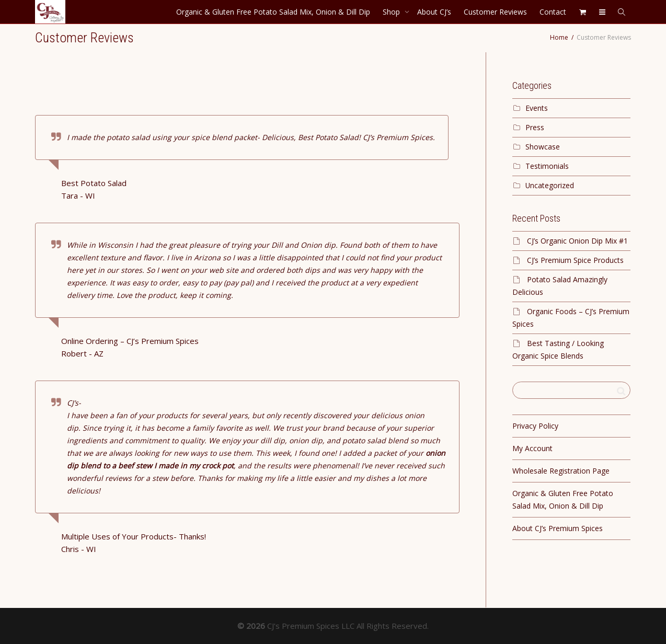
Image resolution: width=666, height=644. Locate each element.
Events (537, 108)
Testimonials (547, 166)
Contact (553, 12)
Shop (392, 12)
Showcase (543, 147)
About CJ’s (434, 12)
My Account (532, 448)
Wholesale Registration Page (561, 471)
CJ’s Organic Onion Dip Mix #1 (577, 241)
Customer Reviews (495, 12)
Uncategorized (550, 185)
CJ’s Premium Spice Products (575, 260)
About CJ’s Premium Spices (558, 528)
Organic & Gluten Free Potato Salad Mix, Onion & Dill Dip (273, 12)
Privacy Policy (535, 426)
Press (535, 127)
